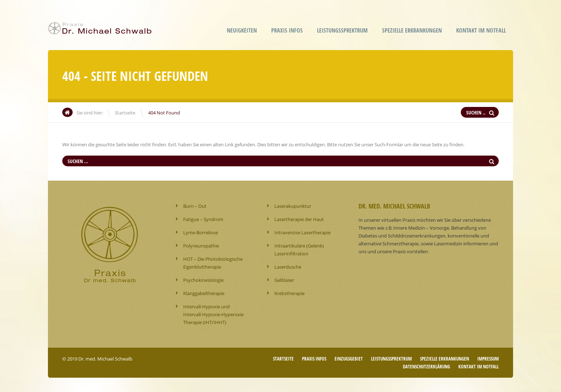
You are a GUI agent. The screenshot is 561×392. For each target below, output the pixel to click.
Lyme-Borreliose (201, 232)
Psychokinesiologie (203, 280)
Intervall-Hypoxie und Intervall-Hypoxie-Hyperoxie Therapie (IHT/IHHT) (213, 314)
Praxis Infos (287, 30)
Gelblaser (284, 280)
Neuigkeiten (242, 30)
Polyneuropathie (201, 246)
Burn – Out (195, 206)
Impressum (488, 359)
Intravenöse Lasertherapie (303, 232)
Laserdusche (288, 267)
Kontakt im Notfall (481, 30)
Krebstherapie (289, 293)
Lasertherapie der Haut (299, 219)
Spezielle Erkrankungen (412, 30)
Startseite (125, 113)
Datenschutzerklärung (426, 367)
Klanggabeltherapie (204, 293)
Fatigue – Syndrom (203, 219)
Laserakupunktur (293, 206)
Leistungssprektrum (342, 30)
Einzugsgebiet (349, 359)
